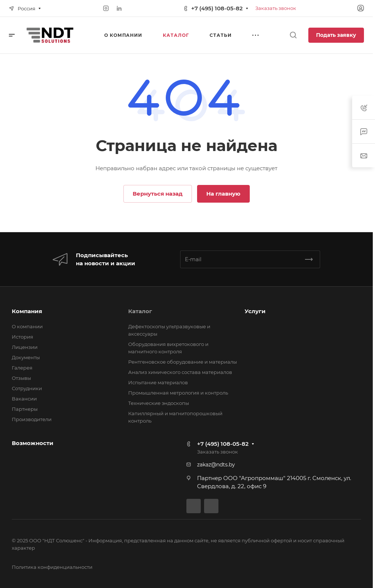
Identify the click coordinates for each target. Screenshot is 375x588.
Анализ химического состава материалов (180, 372)
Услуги (255, 311)
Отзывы (21, 378)
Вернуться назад (158, 194)
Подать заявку (336, 35)
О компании (27, 326)
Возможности (33, 443)
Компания (27, 311)
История (22, 337)
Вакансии (24, 399)
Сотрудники (27, 388)
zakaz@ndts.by (216, 465)
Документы (26, 357)
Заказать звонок (276, 8)
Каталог (140, 311)
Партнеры (25, 409)
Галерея (22, 368)
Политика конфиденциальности (52, 567)
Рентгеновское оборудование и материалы (183, 362)
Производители (32, 419)
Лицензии (25, 347)
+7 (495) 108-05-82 (217, 8)
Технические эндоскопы (159, 403)
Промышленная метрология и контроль (178, 393)
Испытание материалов (158, 382)
